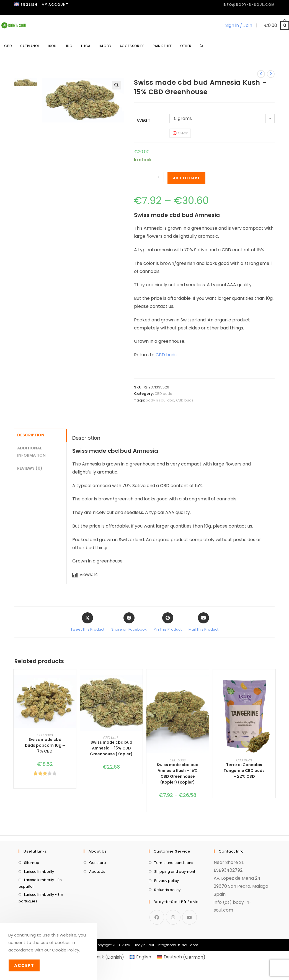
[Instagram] (173, 946)
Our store (98, 892)
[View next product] (271, 74)
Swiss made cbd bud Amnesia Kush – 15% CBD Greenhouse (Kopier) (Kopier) (178, 773)
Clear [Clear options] (183, 133)
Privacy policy (167, 910)
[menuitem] (26, 5)
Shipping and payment (175, 901)
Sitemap (32, 892)
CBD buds (166, 355)
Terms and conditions (174, 892)
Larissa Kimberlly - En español (40, 912)
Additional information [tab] (31, 451)
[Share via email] (203, 622)
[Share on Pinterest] (168, 622)
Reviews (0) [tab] (30, 467)
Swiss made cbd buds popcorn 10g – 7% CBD (45, 745)
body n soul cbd (160, 400)
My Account (55, 5)
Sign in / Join (239, 25)
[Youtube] (189, 946)
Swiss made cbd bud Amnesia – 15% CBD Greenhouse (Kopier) (111, 748)
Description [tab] (31, 435)
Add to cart (186, 178)
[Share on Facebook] (129, 622)
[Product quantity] (149, 177)
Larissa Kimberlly (39, 901)
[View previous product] (261, 74)
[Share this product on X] (87, 622)
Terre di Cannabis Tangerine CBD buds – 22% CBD (244, 771)
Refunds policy (167, 919)
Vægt (144, 120)
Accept (24, 965)
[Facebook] (157, 946)
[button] (117, 85)
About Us (97, 901)
